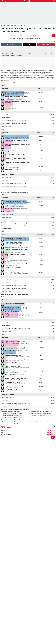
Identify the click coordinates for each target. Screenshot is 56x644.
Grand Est (20, 25)
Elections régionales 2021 (10, 25)
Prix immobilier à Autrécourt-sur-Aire (39, 422)
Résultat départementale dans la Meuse (12, 413)
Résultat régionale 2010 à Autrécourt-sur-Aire (13, 55)
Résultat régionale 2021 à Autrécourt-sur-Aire (13, 52)
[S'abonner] (28, 437)
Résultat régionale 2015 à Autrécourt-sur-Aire (13, 54)
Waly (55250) (28, 38)
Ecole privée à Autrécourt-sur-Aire (11, 424)
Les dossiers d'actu (6, 434)
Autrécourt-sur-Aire (33, 54)
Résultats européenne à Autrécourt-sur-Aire (41, 411)
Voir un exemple (51, 430)
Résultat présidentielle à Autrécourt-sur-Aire (13, 415)
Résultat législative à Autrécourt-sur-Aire (12, 417)
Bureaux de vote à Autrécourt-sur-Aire (37, 52)
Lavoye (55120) (20, 38)
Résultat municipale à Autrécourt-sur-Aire (40, 413)
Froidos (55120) (36, 38)
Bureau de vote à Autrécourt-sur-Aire (11, 411)
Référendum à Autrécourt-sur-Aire (39, 415)
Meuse (25, 25)
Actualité (3, 430)
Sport (3, 432)
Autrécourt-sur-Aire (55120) (9, 422)
